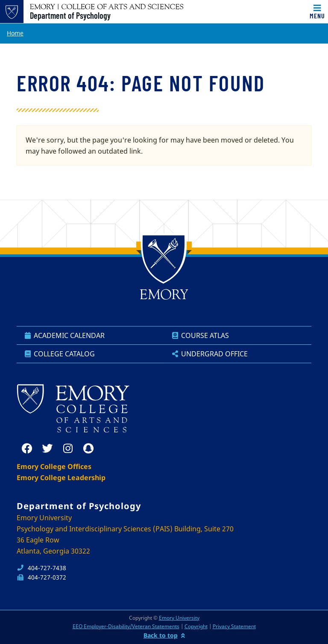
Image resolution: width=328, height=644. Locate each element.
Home (15, 33)
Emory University (179, 618)
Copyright (196, 626)
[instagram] (68, 449)
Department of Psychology (70, 15)
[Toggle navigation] (317, 12)
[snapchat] (88, 449)
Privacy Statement (234, 626)
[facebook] (27, 449)
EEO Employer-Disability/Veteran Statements (126, 626)
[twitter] (47, 449)
